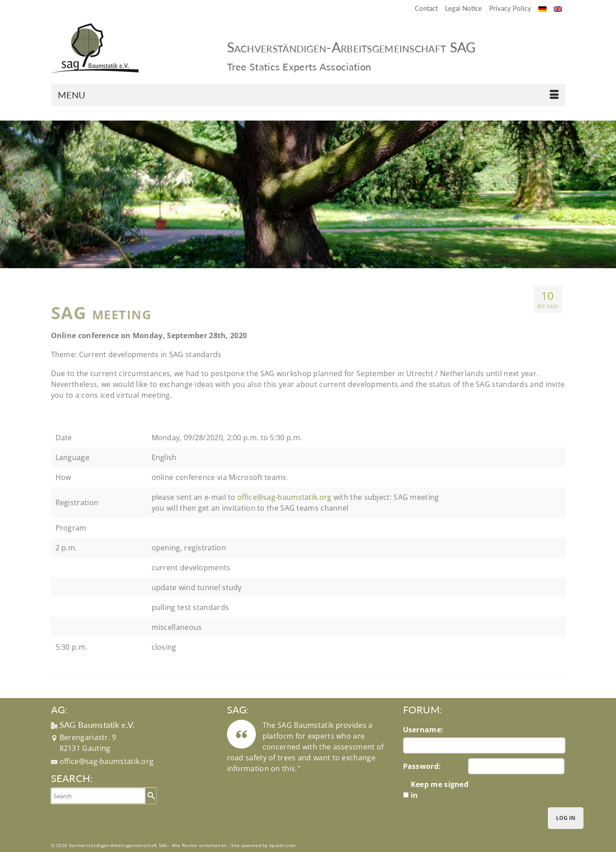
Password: (422, 766)
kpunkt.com (283, 845)
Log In (566, 818)
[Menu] (308, 95)
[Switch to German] (542, 8)
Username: (423, 730)
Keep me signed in (440, 790)
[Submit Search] (150, 795)
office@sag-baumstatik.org (107, 761)
